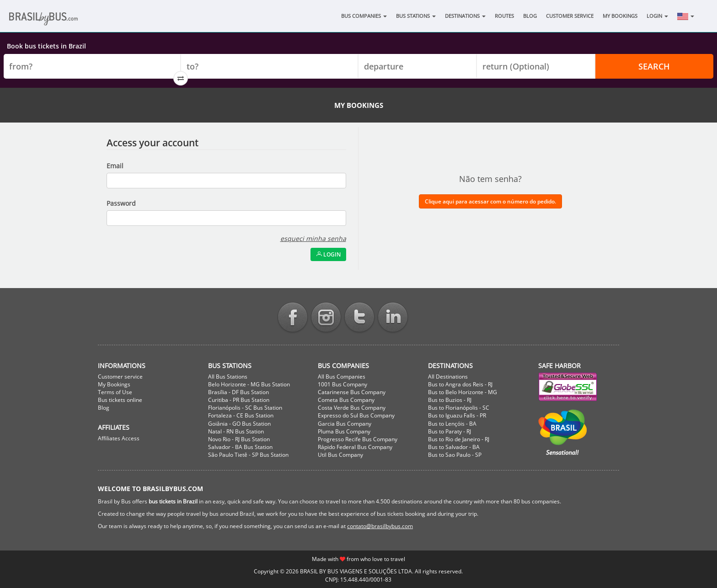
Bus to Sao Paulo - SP (455, 455)
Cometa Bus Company (346, 400)
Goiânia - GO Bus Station (239, 424)
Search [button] (654, 66)
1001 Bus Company (342, 384)
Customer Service (570, 16)
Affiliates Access (119, 438)
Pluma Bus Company (344, 431)
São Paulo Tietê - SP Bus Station (248, 455)
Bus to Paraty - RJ (449, 431)
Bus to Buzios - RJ (450, 400)
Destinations (465, 16)
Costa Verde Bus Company (352, 408)
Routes (504, 16)
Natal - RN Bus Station (236, 431)
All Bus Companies (342, 377)
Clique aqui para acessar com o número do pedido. (490, 201)
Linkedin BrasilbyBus (393, 318)
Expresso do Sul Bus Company (356, 415)
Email (115, 166)
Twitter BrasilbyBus (359, 318)
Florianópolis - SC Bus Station (245, 408)
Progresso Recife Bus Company (358, 439)
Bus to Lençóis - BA (452, 424)
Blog (530, 16)
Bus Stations (416, 16)
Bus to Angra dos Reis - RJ (460, 384)
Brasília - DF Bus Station (238, 392)
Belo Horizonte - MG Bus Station (249, 384)
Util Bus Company (340, 455)
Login (657, 16)
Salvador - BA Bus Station (240, 447)
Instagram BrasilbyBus (326, 318)
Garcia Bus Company (345, 424)
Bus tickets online (120, 400)
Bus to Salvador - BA (454, 447)
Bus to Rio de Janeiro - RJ (459, 439)
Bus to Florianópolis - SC (459, 408)
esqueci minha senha (313, 238)
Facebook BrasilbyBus (293, 318)
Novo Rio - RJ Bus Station (239, 439)
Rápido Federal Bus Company (355, 447)
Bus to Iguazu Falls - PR (457, 415)
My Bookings (620, 16)
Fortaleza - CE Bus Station (241, 415)
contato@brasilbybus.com (380, 526)
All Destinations (448, 377)
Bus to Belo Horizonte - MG (463, 392)
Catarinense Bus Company (352, 392)
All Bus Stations (228, 377)
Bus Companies (364, 16)
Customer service (120, 377)
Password (121, 203)
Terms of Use (115, 392)
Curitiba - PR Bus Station (239, 400)
